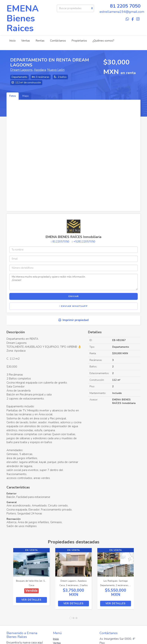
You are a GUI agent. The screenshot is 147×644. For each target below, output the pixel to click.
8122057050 (61, 242)
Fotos (13, 96)
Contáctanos (58, 41)
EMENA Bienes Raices (23, 18)
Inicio (12, 41)
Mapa (25, 96)
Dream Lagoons (21, 70)
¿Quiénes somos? (103, 41)
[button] (10, 580)
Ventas (26, 41)
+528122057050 (84, 242)
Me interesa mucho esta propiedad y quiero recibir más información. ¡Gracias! (73, 282)
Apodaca (40, 70)
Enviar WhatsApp (74, 306)
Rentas (40, 41)
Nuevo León (56, 70)
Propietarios (79, 41)
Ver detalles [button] (31, 600)
